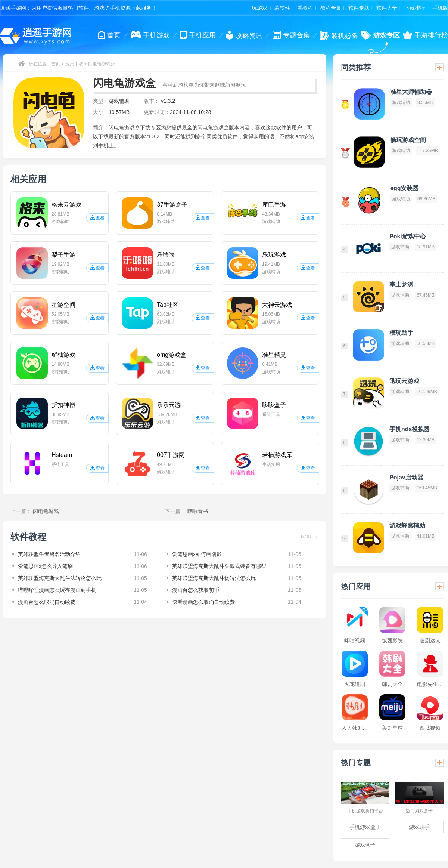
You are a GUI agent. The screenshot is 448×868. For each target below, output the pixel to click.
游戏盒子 (365, 845)
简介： (101, 127)
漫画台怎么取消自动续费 (47, 602)
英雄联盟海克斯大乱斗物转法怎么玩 (214, 578)
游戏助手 (419, 827)
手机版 (440, 8)
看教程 (305, 8)
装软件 (282, 8)
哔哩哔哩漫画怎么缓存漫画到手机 (57, 590)
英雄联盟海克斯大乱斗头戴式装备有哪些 (219, 566)
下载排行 (415, 8)
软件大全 (387, 8)
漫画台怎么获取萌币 (196, 590)
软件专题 (359, 8)
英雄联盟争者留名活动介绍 (49, 554)
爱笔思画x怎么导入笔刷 (45, 566)
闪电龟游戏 (46, 511)
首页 (56, 64)
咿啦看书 (197, 511)
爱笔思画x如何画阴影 (197, 554)
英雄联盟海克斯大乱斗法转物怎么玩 (60, 578)
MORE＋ (310, 537)
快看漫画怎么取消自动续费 (203, 602)
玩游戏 (259, 8)
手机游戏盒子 (365, 827)
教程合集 (331, 8)
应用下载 (74, 64)
